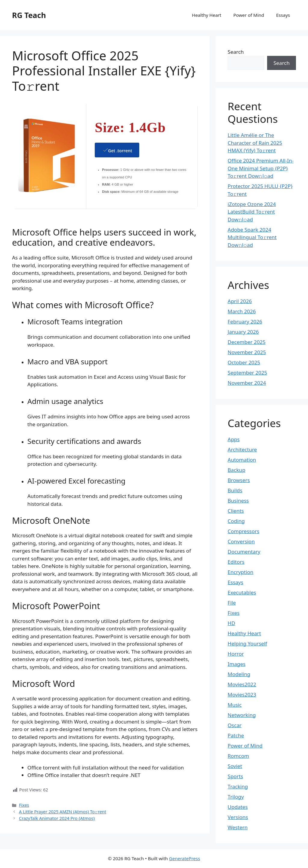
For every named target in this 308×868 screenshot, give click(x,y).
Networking (242, 715)
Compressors (243, 531)
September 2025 (247, 373)
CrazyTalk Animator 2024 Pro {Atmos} (57, 818)
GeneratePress (185, 858)
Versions (238, 817)
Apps (234, 439)
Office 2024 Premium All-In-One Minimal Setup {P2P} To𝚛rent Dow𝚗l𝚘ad (261, 168)
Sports (235, 776)
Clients (236, 511)
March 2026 (242, 311)
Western (238, 827)
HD (231, 623)
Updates (238, 807)
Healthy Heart (207, 15)
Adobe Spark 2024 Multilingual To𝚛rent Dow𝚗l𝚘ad (252, 237)
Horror (236, 654)
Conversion (241, 541)
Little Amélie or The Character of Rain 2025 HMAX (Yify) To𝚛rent (255, 143)
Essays (283, 15)
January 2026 (243, 332)
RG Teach (29, 15)
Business (238, 501)
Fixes (24, 805)
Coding (236, 521)
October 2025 (244, 362)
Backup (237, 470)
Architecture (242, 449)
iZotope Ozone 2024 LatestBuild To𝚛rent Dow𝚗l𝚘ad (252, 212)
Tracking (238, 786)
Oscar (235, 725)
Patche (236, 735)
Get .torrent (117, 150)
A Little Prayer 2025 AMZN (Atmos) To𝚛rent (63, 812)
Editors (236, 562)
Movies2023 (242, 695)
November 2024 (247, 383)
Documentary (244, 552)
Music (235, 705)
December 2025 (247, 342)
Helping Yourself (247, 643)
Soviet (235, 766)
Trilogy (236, 797)
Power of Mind (249, 15)
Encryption (241, 572)
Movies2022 (242, 684)
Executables (242, 592)
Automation (242, 460)
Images (237, 664)
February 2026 (245, 322)
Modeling (239, 674)
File (232, 603)
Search (236, 52)
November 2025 (247, 352)
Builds (235, 490)
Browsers (239, 480)
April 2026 (240, 301)
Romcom (238, 756)
